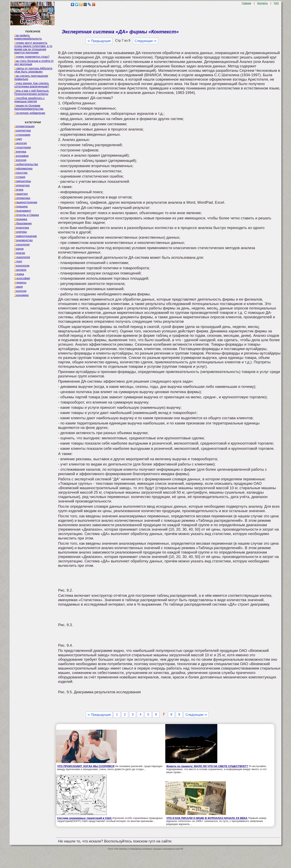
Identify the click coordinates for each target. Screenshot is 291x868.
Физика (19, 274)
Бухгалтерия (22, 147)
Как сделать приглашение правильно (31, 77)
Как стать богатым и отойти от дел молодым (34, 63)
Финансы (20, 282)
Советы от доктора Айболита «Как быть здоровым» (33, 70)
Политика (20, 232)
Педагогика (22, 228)
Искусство (21, 173)
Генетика (20, 152)
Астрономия (22, 135)
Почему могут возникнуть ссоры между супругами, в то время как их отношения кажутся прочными (33, 48)
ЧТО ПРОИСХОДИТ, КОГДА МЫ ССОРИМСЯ (86, 766)
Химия (18, 287)
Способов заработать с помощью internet (29, 100)
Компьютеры (23, 181)
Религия (20, 253)
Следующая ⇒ (145, 41)
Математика (22, 198)
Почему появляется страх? (32, 57)
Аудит (18, 139)
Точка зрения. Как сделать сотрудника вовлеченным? (32, 85)
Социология (22, 257)
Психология (22, 244)
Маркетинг (21, 194)
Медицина (21, 206)
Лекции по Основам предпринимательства (29, 107)
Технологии (22, 266)
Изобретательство (26, 164)
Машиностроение (26, 202)
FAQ (276, 3)
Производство (23, 240)
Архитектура (22, 130)
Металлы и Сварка (27, 215)
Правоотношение (26, 236)
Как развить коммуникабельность (28, 37)
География (21, 156)
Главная (247, 3)
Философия (22, 278)
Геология (20, 160)
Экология (20, 291)
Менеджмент (23, 211)
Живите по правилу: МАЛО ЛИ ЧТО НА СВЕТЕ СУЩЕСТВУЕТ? (207, 766)
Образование (23, 223)
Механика (21, 219)
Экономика (21, 295)
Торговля (20, 270)
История (20, 177)
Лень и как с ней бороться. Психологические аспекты (32, 92)
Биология (20, 143)
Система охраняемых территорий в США (84, 818)
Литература (22, 185)
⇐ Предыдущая (99, 41)
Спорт (18, 261)
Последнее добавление (30, 113)
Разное (19, 249)
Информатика (23, 168)
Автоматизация (24, 126)
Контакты (262, 3)
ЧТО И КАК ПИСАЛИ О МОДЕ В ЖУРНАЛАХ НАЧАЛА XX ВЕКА (207, 818)
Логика (19, 190)
